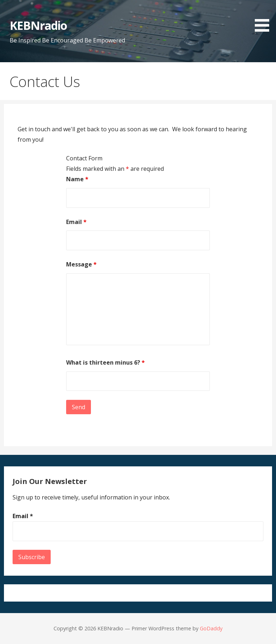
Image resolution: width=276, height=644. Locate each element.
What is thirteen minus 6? (105, 362)
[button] (264, 17)
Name (77, 179)
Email (76, 222)
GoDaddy (211, 628)
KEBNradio (38, 25)
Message (81, 264)
